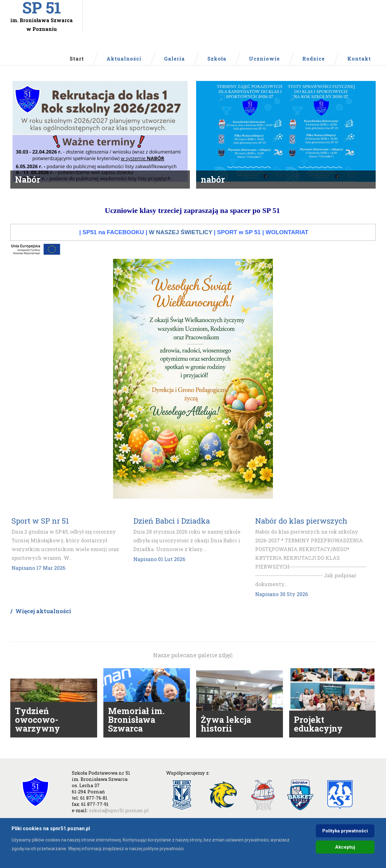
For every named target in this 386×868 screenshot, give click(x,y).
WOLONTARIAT (287, 243)
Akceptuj (345, 847)
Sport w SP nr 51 (40, 532)
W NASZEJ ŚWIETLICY (181, 243)
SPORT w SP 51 (239, 243)
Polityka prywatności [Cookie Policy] (345, 831)
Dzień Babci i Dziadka (172, 532)
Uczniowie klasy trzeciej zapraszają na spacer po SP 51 (193, 222)
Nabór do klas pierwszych (301, 532)
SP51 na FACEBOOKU (113, 243)
